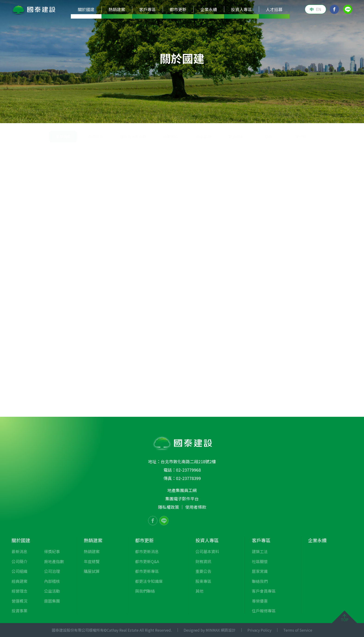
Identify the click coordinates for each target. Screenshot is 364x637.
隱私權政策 (169, 507)
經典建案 (109, 116)
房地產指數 (229, 116)
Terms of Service (298, 630)
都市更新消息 (147, 551)
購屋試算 (92, 571)
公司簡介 (62, 116)
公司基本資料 (207, 551)
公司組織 (85, 116)
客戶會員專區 (264, 591)
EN (319, 9)
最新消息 (38, 116)
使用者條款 (196, 507)
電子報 (301, 164)
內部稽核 (279, 116)
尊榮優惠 (260, 601)
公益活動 (302, 116)
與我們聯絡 (145, 591)
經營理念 (133, 116)
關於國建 (295, 147)
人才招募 (274, 9)
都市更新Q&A (147, 561)
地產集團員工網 (182, 490)
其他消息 (236, 164)
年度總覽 (92, 561)
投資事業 (180, 116)
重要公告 (203, 571)
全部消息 (334, 147)
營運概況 (156, 116)
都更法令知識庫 (149, 581)
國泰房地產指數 (133, 164)
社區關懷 (260, 561)
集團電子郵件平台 (182, 499)
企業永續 (209, 9)
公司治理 (255, 116)
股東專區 (203, 581)
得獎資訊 (203, 164)
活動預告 (171, 164)
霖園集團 (326, 116)
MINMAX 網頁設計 (221, 630)
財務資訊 (203, 561)
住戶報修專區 (264, 611)
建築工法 (260, 551)
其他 (199, 591)
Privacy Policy (259, 630)
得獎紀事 (204, 116)
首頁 (279, 147)
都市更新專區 (147, 571)
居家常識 (260, 571)
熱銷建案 (96, 164)
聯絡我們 (260, 581)
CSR (268, 164)
